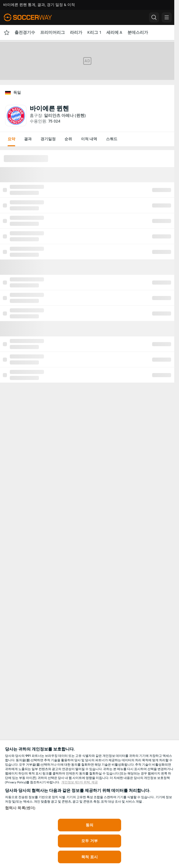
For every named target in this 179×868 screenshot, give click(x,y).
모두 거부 (90, 841)
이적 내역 (89, 139)
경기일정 (48, 139)
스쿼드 (112, 139)
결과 (28, 139)
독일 (17, 93)
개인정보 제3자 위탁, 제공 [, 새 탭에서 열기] (80, 782)
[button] (154, 17)
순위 (68, 139)
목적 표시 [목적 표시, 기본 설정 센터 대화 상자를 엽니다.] (90, 857)
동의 (90, 825)
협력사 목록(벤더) (20, 808)
